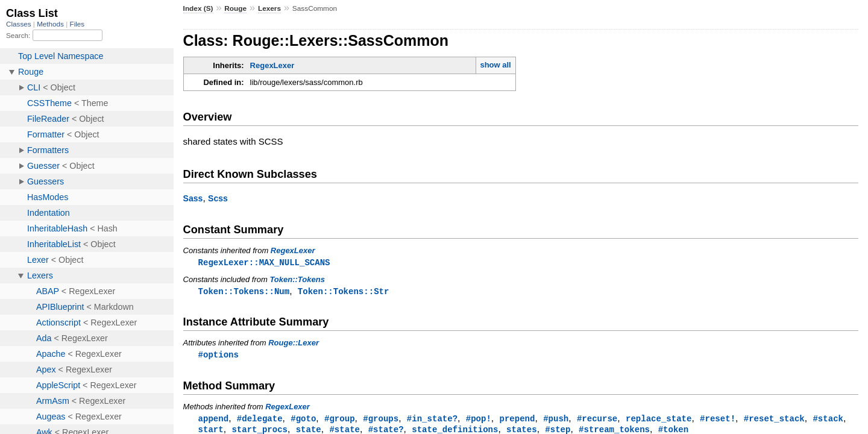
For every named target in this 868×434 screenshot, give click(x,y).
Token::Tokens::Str (344, 292)
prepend (517, 420)
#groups (381, 420)
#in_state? (432, 420)
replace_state (659, 420)
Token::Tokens (297, 280)
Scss (218, 198)
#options (219, 356)
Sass (193, 198)
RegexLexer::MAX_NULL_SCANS (264, 263)
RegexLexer (272, 65)
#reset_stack (774, 420)
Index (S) (198, 8)
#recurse (597, 420)
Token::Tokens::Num (244, 292)
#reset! (718, 420)
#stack (828, 420)
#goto (303, 420)
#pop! (479, 420)
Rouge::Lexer (294, 344)
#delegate (260, 420)
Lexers (269, 8)
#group (340, 420)
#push (556, 420)
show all (495, 65)
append (214, 420)
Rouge (235, 8)
